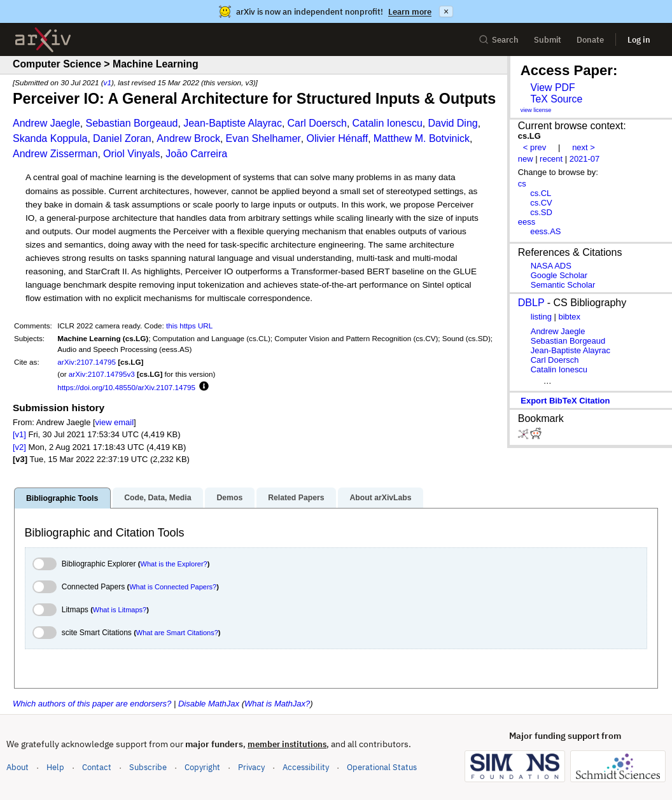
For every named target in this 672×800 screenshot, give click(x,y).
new (526, 159)
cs (522, 184)
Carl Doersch (317, 123)
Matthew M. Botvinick (422, 138)
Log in (639, 40)
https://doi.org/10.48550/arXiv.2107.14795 (126, 387)
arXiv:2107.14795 (87, 362)
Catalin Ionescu (388, 123)
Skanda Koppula (50, 138)
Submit (548, 40)
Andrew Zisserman (55, 154)
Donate (590, 40)
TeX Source (556, 99)
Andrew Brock (188, 138)
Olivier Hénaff (338, 138)
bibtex (569, 317)
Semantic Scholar (563, 285)
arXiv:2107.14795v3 (102, 374)
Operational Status (382, 767)
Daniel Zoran (122, 138)
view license (536, 110)
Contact (97, 767)
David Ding (452, 123)
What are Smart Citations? (177, 633)
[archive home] (43, 40)
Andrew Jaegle (46, 123)
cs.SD (541, 212)
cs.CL (541, 193)
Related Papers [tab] (296, 498)
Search (499, 40)
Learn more (410, 12)
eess (527, 222)
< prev (535, 147)
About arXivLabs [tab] (380, 498)
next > (584, 147)
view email (115, 422)
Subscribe (148, 767)
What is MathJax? (277, 704)
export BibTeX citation (565, 401)
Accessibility (306, 767)
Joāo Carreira (196, 154)
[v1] (19, 434)
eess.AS (545, 231)
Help (55, 767)
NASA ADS (551, 266)
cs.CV (541, 203)
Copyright (202, 767)
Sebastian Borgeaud (131, 123)
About (17, 767)
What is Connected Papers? (173, 587)
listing (541, 317)
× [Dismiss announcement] (446, 11)
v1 (108, 82)
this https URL (189, 326)
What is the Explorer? (174, 564)
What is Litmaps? (120, 610)
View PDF (552, 88)
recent (551, 159)
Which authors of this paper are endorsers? (92, 704)
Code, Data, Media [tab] (157, 498)
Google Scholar (559, 275)
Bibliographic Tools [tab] (62, 498)
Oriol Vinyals (132, 154)
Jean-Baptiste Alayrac (233, 123)
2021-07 (585, 159)
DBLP (531, 303)
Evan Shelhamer (263, 138)
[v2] (19, 447)
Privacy (251, 767)
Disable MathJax (209, 704)
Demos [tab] (229, 498)
